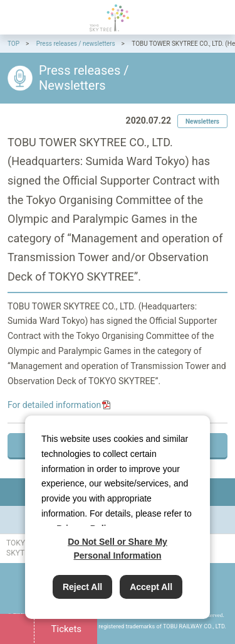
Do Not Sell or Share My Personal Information (118, 549)
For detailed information (54, 405)
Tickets (65, 629)
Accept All (151, 587)
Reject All (82, 587)
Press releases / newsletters (76, 44)
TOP (13, 44)
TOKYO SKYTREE (109, 18)
